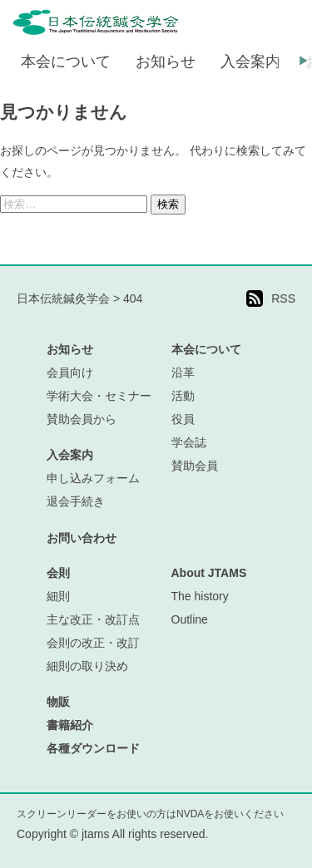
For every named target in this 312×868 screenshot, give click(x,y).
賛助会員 (195, 466)
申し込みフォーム (93, 478)
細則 (58, 596)
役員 (183, 419)
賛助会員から (82, 419)
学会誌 (189, 442)
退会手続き (76, 501)
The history (200, 596)
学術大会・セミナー (99, 396)
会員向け (70, 372)
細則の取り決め (87, 666)
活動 (183, 396)
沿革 (183, 372)
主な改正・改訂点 (93, 619)
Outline (190, 619)
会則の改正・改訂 (93, 643)
